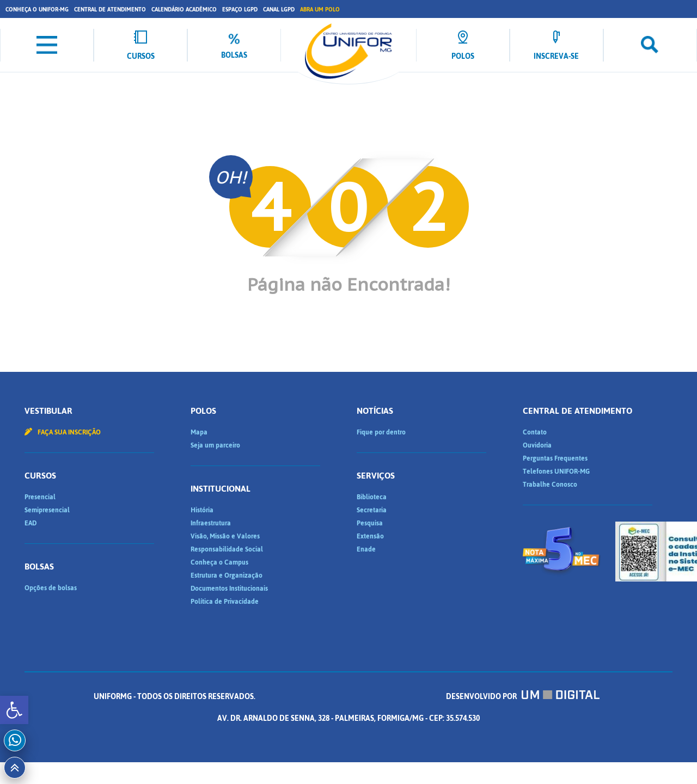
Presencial (40, 497)
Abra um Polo (320, 10)
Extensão (370, 536)
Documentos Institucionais (229, 589)
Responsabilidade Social (227, 549)
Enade (366, 549)
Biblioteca (372, 497)
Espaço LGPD (240, 10)
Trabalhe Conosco (550, 485)
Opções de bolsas (51, 588)
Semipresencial (47, 510)
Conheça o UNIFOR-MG (37, 10)
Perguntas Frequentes (555, 458)
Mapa (199, 432)
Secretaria (372, 510)
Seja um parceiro (215, 445)
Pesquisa (370, 523)
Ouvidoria (537, 445)
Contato (535, 432)
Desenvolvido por (523, 697)
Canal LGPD (279, 10)
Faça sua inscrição (63, 432)
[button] (14, 710)
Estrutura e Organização (227, 575)
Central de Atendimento (110, 10)
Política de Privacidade (225, 602)
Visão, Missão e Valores (225, 536)
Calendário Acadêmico (184, 10)
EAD (30, 523)
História (202, 510)
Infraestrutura (211, 523)
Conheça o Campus (219, 562)
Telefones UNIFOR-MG (556, 471)
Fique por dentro (381, 432)
